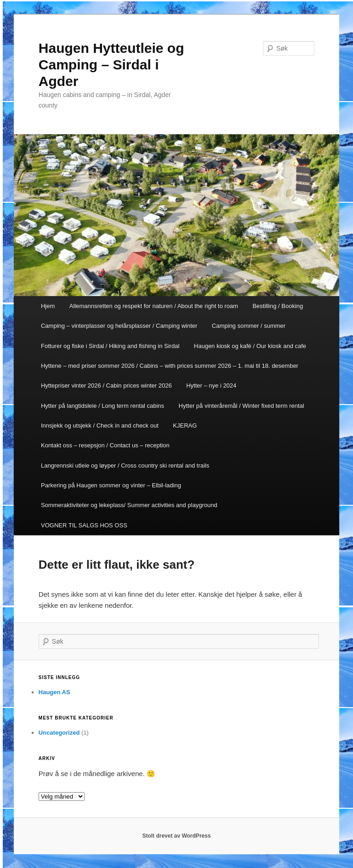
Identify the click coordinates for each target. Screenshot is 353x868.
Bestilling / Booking (278, 306)
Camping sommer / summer (249, 326)
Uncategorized (59, 733)
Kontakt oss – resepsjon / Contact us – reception (105, 445)
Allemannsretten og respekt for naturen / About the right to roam (154, 306)
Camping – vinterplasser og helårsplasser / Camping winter (119, 326)
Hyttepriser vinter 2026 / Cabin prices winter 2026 (106, 385)
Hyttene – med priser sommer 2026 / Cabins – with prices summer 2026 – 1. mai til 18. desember (170, 366)
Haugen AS (54, 692)
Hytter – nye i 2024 (211, 385)
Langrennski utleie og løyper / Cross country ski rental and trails (125, 465)
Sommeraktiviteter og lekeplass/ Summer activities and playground (129, 505)
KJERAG (185, 425)
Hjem (48, 306)
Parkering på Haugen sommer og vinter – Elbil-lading (111, 485)
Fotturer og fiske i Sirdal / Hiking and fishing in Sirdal (110, 346)
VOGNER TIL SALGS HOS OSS (84, 525)
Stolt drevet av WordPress (176, 836)
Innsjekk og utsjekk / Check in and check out (100, 425)
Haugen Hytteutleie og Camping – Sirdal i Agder (111, 65)
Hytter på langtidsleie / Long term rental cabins (102, 406)
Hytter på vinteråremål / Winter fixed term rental (242, 406)
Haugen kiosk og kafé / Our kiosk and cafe (250, 346)
